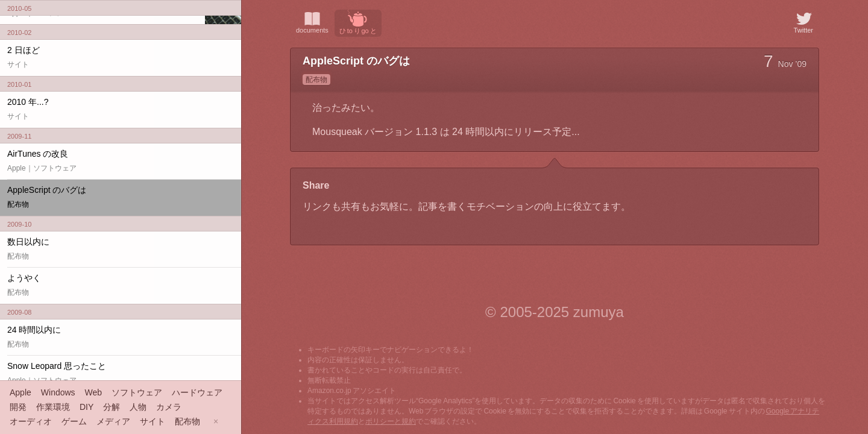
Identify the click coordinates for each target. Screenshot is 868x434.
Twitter (804, 22)
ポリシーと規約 (391, 421)
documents (312, 22)
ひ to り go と (358, 22)
